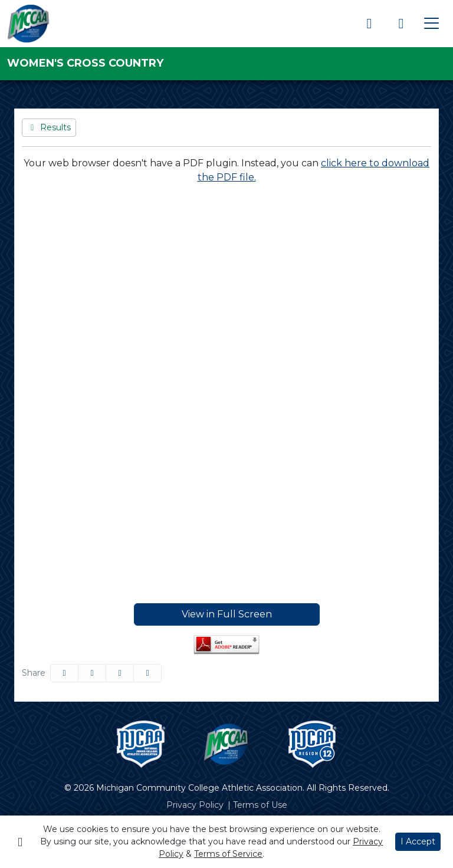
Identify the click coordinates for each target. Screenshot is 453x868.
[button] (147, 673)
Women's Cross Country (85, 63)
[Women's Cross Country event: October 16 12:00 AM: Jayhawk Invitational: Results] (49, 128)
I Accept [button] (418, 841)
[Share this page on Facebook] (64, 673)
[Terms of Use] (260, 805)
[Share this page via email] (120, 673)
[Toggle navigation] (431, 23)
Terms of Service (228, 854)
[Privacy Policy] (195, 805)
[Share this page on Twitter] (92, 673)
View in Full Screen (227, 614)
